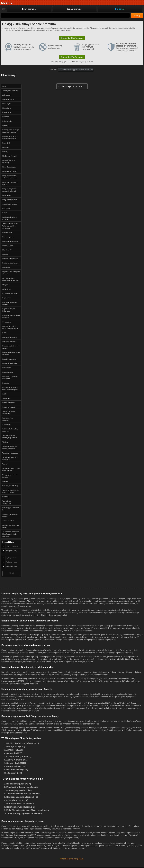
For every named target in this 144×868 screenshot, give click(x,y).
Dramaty (5, 125)
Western (5, 481)
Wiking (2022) (37, 635)
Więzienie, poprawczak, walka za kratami (11, 491)
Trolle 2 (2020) (31, 657)
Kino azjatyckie (8, 237)
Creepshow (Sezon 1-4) (17, 800)
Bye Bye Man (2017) (16, 746)
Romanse (6, 383)
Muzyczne (6, 285)
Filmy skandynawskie (10, 200)
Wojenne (5, 497)
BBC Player (6, 104)
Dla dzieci (6, 117)
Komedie (5, 254)
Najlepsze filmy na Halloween (9, 310)
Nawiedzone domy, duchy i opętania (11, 316)
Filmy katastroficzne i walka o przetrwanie (10, 177)
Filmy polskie (7, 195)
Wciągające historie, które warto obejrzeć (11, 469)
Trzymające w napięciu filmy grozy (10, 458)
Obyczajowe (7, 322)
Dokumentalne (7, 121)
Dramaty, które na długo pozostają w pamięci (11, 131)
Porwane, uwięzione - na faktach (11, 347)
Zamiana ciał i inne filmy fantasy (11, 526)
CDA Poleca (7, 112)
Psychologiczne (8, 372)
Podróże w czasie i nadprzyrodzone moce (10, 327)
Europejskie (6, 143)
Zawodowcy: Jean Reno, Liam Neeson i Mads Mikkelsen (11, 534)
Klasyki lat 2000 (8, 246)
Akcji (4, 86)
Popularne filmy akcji (9, 337)
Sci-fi (4, 394)
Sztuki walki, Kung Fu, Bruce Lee (10, 430)
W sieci (5, 464)
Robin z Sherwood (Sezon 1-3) (21, 807)
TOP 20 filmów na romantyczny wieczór (10, 437)
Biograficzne (7, 108)
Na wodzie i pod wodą (10, 293)
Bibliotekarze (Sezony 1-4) (19, 784)
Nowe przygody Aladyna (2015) (22, 730)
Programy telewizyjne (10, 363)
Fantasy (5, 152)
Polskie (5, 333)
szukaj (137, 16)
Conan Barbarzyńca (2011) (37, 637)
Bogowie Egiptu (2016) (17, 640)
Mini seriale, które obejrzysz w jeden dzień (11, 279)
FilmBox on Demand (9, 156)
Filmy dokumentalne (9, 171)
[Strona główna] (7, 3)
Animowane (6, 95)
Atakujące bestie (8, 99)
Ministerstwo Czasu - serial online (22, 787)
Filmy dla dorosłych (9, 167)
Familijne (5, 147)
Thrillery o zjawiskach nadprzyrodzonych (10, 448)
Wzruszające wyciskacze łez (11, 509)
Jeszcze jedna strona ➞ (70, 86)
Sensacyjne (6, 398)
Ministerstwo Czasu (30, 833)
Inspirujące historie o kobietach (9, 218)
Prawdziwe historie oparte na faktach (11, 354)
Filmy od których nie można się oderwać (9, 190)
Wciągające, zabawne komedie (10, 476)
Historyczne (6, 208)
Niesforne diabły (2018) (17, 770)
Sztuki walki (6, 425)
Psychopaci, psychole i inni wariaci (10, 378)
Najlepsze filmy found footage (10, 303)
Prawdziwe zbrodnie (9, 359)
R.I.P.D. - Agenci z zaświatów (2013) (23, 743)
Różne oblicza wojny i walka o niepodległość (10, 389)
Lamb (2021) (97, 681)
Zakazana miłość (8, 521)
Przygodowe (7, 368)
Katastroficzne (7, 233)
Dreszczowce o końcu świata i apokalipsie (10, 137)
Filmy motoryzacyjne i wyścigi (10, 183)
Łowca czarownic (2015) (13, 681)
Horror (5, 213)
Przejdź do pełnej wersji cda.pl (72, 859)
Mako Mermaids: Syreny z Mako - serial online (28, 810)
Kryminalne (6, 267)
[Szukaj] (65, 15)
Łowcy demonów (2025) (32, 679)
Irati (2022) (14, 838)
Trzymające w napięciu (10, 453)
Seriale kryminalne (9, 407)
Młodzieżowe (7, 289)
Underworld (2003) (122, 706)
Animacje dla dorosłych (10, 91)
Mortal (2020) (117, 730)
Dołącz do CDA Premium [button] (72, 38)
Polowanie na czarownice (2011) (21, 835)
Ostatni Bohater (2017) (17, 766)
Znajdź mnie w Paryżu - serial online (23, 794)
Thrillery (5, 442)
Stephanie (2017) (14, 753)
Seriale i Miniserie (9, 403)
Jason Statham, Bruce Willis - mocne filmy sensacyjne (10, 226)
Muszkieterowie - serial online (20, 804)
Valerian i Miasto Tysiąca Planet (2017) (47, 728)
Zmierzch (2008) (37, 703)
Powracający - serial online (19, 790)
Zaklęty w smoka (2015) (17, 760)
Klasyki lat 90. (7, 250)
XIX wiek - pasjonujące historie (10, 515)
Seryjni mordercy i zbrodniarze (9, 412)
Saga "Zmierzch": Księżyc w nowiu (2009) (91, 703)
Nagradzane (7, 298)
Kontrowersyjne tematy (10, 263)
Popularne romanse (9, 342)
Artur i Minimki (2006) (120, 659)
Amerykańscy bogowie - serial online (25, 813)
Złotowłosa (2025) (15, 750)
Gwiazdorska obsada (10, 204)
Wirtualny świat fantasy (10, 486)
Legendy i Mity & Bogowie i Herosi (11, 273)
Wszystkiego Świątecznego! (7, 502)
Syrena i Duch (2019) (16, 763)
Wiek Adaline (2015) (108, 708)
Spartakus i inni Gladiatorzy (8, 419)
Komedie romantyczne (10, 259)
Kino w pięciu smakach (10, 241)
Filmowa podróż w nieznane (9, 161)
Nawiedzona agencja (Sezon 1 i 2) (22, 797)
